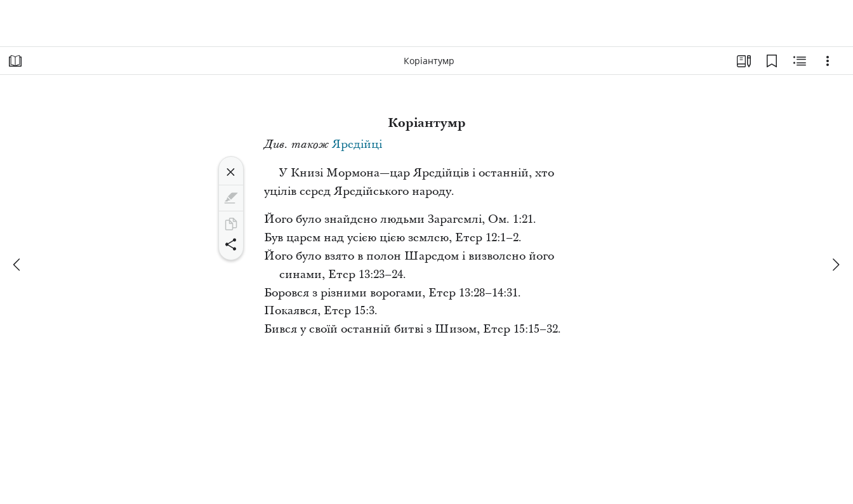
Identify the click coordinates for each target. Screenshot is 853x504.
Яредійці (357, 144)
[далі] (835, 265)
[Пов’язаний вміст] (800, 61)
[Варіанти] (828, 61)
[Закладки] (772, 61)
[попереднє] (18, 265)
